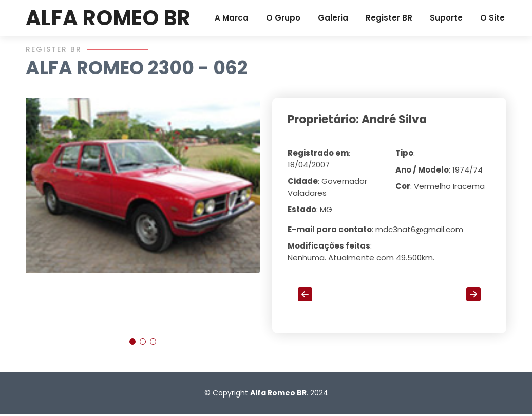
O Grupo (283, 18)
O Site (492, 18)
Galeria (333, 18)
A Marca (232, 18)
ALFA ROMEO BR (108, 18)
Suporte (446, 18)
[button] (132, 347)
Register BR (389, 18)
